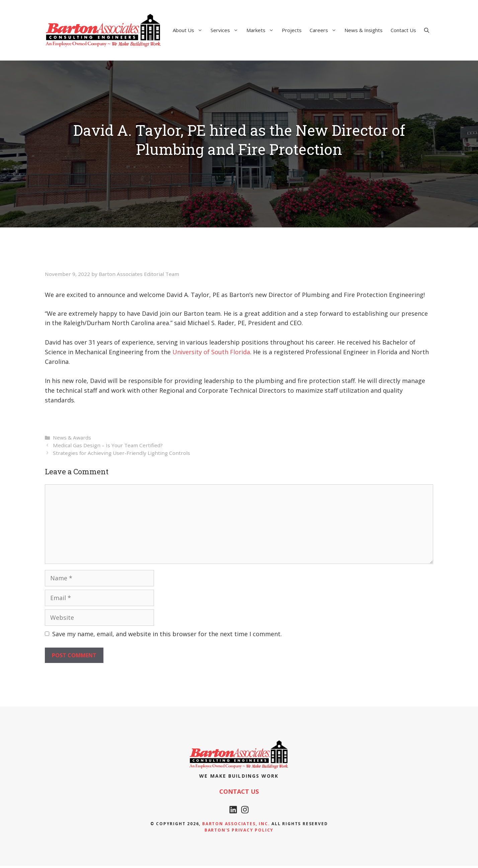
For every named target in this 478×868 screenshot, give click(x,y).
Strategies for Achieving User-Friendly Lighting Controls (122, 453)
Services (226, 30)
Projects (292, 30)
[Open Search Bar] (427, 30)
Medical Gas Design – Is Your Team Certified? (108, 445)
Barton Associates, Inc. (236, 826)
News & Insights (364, 30)
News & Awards (72, 438)
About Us (190, 30)
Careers (325, 30)
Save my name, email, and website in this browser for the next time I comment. (167, 634)
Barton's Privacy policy (239, 832)
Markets (262, 30)
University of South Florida (211, 352)
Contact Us (403, 30)
